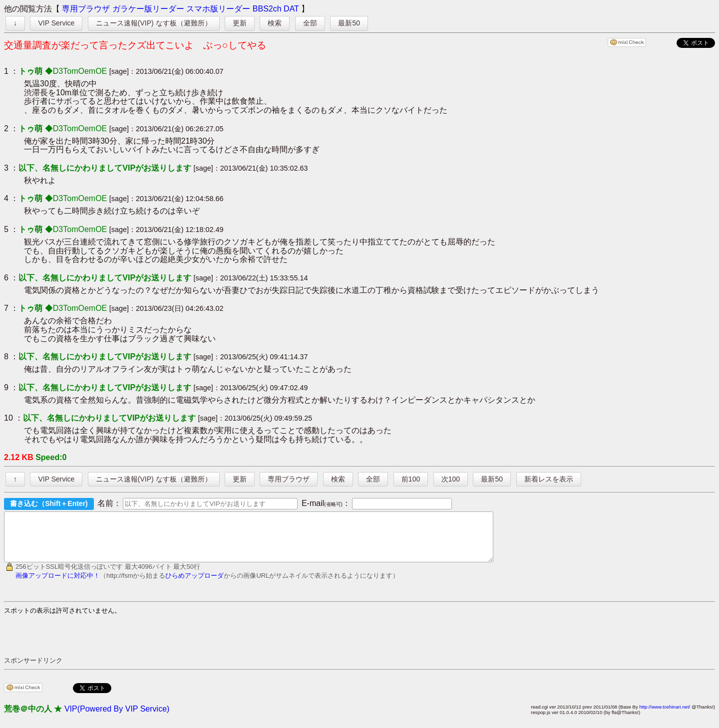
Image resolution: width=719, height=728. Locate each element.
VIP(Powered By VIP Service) (117, 718)
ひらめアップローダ (194, 585)
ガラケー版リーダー (148, 9)
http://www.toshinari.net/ (665, 716)
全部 (310, 23)
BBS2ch (267, 9)
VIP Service (56, 23)
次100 (451, 479)
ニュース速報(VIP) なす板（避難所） (154, 23)
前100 (411, 479)
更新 (240, 23)
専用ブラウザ (86, 9)
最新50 (349, 23)
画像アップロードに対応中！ (58, 585)
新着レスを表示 (549, 479)
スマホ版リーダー (218, 9)
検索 (275, 23)
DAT (291, 9)
